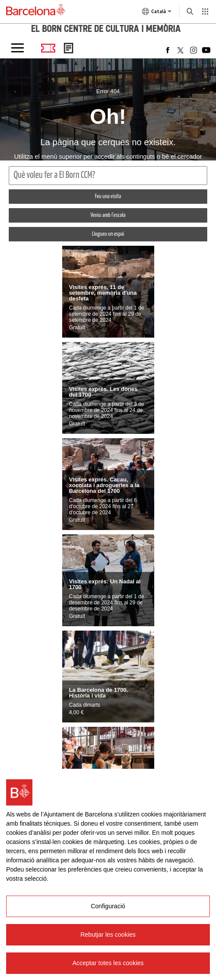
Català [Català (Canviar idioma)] (157, 13)
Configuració (108, 906)
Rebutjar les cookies (108, 935)
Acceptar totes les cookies (108, 963)
